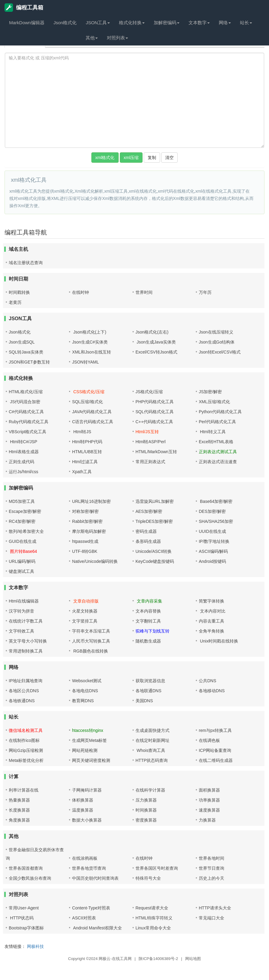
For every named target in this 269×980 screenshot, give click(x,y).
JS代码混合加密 (25, 402)
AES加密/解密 (149, 511)
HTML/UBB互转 (87, 452)
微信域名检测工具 (26, 730)
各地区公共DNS (24, 691)
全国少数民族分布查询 (30, 878)
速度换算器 (209, 810)
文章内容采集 (149, 601)
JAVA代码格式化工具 (92, 412)
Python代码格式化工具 (220, 412)
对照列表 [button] (117, 38)
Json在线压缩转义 (216, 332)
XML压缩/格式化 (214, 402)
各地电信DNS (85, 691)
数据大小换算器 (87, 820)
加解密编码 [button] (167, 23)
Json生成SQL (22, 342)
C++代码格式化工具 (154, 422)
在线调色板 (209, 740)
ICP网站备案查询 (215, 750)
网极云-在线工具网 (115, 959)
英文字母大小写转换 (28, 641)
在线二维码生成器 (216, 760)
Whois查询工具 (151, 750)
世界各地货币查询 (89, 868)
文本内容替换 (148, 611)
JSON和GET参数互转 (29, 362)
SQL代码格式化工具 (155, 412)
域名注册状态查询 (26, 263)
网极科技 (35, 946)
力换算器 (207, 820)
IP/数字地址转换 (214, 541)
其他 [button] (92, 38)
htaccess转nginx (88, 730)
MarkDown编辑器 (27, 23)
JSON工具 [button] (98, 23)
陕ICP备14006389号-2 (158, 959)
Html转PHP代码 (87, 442)
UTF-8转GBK (85, 551)
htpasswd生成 (85, 541)
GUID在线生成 (23, 541)
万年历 (205, 292)
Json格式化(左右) (152, 332)
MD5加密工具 (22, 501)
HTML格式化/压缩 (26, 392)
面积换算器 (209, 790)
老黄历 (15, 302)
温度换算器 (83, 810)
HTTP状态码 (21, 918)
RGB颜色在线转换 (90, 651)
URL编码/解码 (22, 561)
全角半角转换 (212, 631)
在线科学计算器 (150, 790)
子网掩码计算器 (87, 790)
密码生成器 (146, 531)
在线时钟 (80, 292)
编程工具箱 (24, 8)
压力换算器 (146, 800)
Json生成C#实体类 (90, 342)
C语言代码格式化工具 (93, 422)
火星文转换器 (85, 611)
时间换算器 (146, 810)
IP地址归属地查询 (26, 681)
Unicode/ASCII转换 (154, 551)
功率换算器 (209, 800)
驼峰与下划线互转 (153, 631)
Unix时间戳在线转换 (218, 641)
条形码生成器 (148, 541)
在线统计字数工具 (26, 621)
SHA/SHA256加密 (216, 521)
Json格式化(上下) (89, 332)
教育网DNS (83, 701)
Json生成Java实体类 (156, 342)
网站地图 (193, 959)
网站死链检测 (85, 750)
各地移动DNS (212, 691)
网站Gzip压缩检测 (26, 750)
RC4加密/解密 (22, 521)
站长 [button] (246, 23)
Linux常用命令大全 (153, 928)
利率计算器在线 (24, 790)
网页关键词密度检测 (91, 760)
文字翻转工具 (148, 621)
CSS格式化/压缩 (88, 392)
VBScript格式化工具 (28, 432)
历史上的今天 (212, 878)
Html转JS (82, 432)
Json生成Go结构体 (217, 342)
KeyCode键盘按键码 (155, 561)
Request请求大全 (152, 908)
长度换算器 (19, 810)
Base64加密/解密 (216, 501)
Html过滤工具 (85, 462)
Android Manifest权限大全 (97, 928)
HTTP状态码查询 (152, 760)
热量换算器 (19, 800)
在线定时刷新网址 (153, 740)
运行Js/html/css (23, 472)
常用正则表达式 (150, 462)
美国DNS (144, 701)
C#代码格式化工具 (26, 412)
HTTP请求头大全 (215, 908)
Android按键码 (212, 561)
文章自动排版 (85, 601)
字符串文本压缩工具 (91, 631)
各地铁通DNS (22, 701)
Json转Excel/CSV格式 (220, 352)
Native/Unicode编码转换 (95, 561)
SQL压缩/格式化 (87, 402)
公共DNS (208, 681)
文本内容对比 (212, 611)
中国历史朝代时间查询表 (95, 878)
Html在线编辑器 (24, 601)
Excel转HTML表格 (216, 442)
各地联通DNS (149, 691)
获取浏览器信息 (150, 681)
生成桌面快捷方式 (153, 730)
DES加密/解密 (212, 511)
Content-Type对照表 (91, 908)
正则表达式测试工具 (218, 452)
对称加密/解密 (85, 511)
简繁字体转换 (212, 601)
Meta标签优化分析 (26, 760)
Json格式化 (65, 23)
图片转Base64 (23, 551)
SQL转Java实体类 (26, 352)
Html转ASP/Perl (151, 442)
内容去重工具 (212, 621)
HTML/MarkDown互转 (156, 452)
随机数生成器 (148, 641)
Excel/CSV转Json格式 (156, 352)
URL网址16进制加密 (91, 501)
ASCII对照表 (84, 918)
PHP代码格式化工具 (155, 402)
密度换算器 (146, 820)
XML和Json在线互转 (91, 352)
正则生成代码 (21, 462)
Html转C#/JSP (23, 442)
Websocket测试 (87, 681)
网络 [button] (225, 23)
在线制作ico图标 (24, 740)
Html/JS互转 (147, 432)
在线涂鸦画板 (85, 858)
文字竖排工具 (85, 621)
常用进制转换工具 (26, 651)
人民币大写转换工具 (91, 641)
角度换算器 (19, 820)
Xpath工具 (82, 472)
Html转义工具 (212, 432)
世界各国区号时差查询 (157, 868)
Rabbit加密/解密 (87, 521)
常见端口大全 (212, 918)
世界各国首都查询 (26, 868)
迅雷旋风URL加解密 (155, 501)
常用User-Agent (24, 908)
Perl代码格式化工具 (217, 422)
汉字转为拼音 (21, 611)
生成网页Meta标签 (89, 740)
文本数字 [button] (199, 23)
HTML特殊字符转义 (154, 918)
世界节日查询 (212, 868)
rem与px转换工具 (215, 730)
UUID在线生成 (212, 531)
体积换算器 (83, 800)
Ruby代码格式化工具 (29, 422)
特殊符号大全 (148, 878)
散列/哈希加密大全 (26, 531)
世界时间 (144, 292)
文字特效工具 (21, 631)
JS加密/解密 (210, 392)
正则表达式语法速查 (218, 462)
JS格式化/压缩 (149, 392)
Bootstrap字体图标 (26, 928)
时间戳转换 (19, 292)
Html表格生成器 (24, 452)
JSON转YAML (85, 362)
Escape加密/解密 (25, 511)
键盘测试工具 (21, 571)
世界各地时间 (212, 858)
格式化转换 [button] (132, 23)
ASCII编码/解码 (213, 551)
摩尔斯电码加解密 (89, 531)
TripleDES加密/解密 (154, 521)
